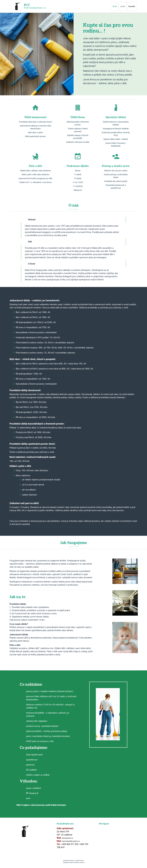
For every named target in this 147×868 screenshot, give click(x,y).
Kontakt (132, 6)
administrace (80, 860)
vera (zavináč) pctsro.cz (71, 841)
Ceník (123, 6)
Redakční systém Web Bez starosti (74, 862)
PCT (27, 5)
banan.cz (72, 860)
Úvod (115, 6)
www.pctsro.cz (68, 838)
